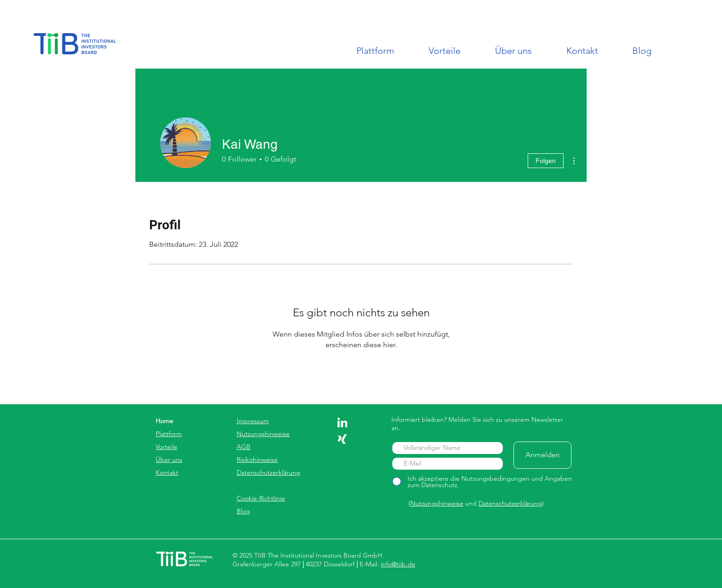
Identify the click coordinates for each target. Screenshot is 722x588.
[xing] (342, 439)
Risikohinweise (257, 460)
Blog (243, 511)
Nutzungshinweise (263, 434)
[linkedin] (342, 422)
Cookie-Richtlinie (261, 498)
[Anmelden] (542, 455)
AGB (244, 447)
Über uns (169, 460)
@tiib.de (403, 564)
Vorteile (166, 447)
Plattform (169, 434)
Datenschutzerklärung (268, 472)
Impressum (253, 421)
